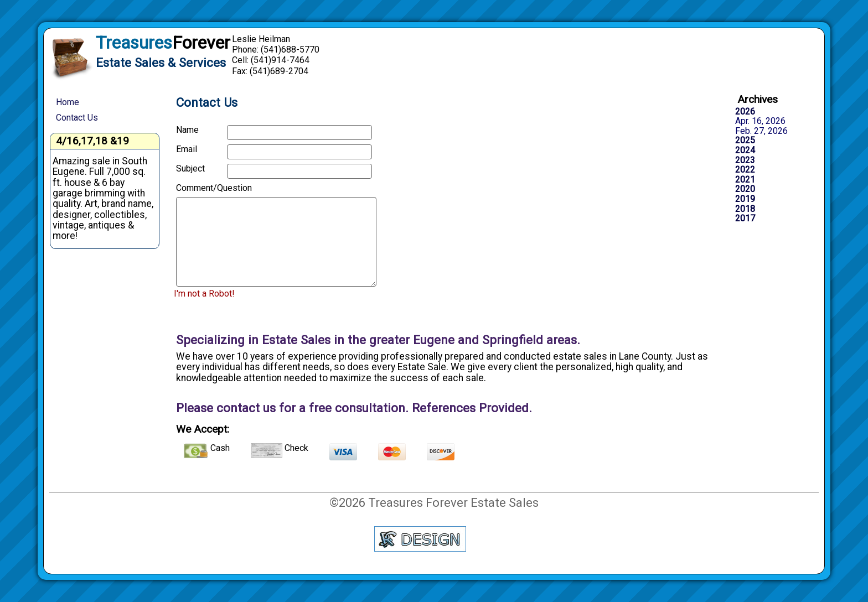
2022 (745, 170)
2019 (745, 199)
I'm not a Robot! (204, 294)
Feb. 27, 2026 (761, 131)
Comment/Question (198, 188)
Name (187, 130)
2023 (745, 160)
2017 (745, 219)
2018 (745, 209)
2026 (745, 112)
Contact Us (77, 118)
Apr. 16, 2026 (760, 121)
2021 (745, 180)
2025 (745, 141)
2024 (745, 150)
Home (68, 102)
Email (187, 149)
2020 (745, 189)
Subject (190, 169)
